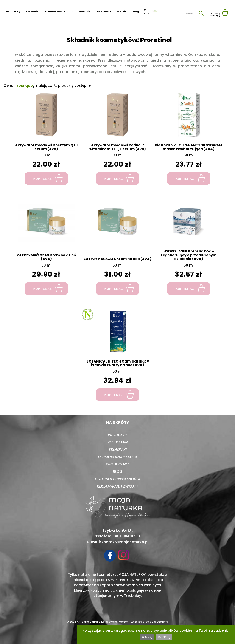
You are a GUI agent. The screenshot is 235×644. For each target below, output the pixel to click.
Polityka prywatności (117, 479)
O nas (147, 12)
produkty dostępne (73, 85)
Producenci (118, 464)
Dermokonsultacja (59, 12)
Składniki (33, 12)
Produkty (13, 12)
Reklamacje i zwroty (118, 486)
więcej (147, 637)
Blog (136, 12)
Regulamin (118, 442)
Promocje (104, 12)
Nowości (85, 12)
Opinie (122, 12)
